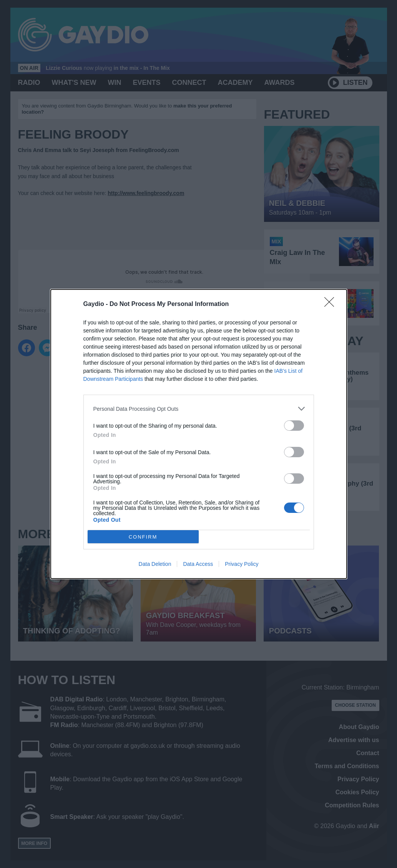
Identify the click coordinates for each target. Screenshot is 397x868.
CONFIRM (143, 537)
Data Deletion (155, 564)
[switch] (294, 426)
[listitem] (199, 409)
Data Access (198, 564)
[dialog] (199, 434)
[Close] (332, 304)
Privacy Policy (242, 564)
